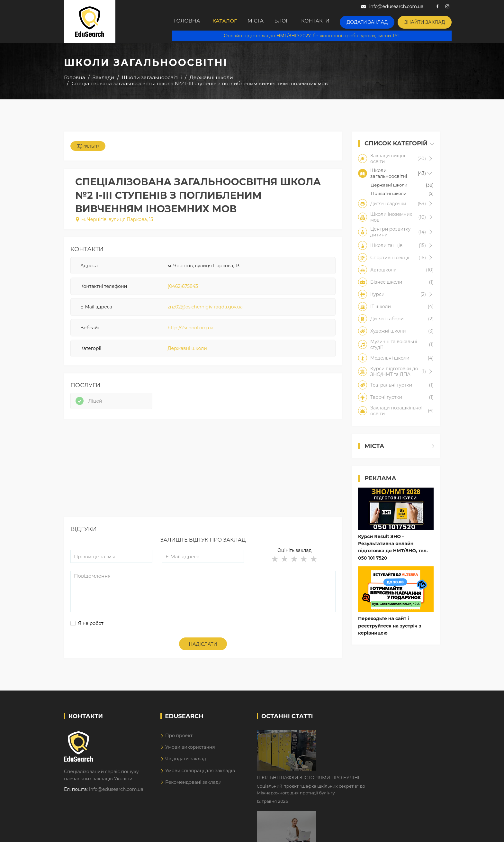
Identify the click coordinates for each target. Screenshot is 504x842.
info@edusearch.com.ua (116, 795)
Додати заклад (382, 21)
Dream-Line (427, 832)
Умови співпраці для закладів (200, 776)
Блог (296, 22)
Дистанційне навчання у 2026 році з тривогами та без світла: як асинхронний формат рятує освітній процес (369, 781)
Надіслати (203, 650)
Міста (265, 22)
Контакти (333, 22)
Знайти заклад (434, 21)
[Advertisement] (203, 478)
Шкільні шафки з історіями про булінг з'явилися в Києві (363, 741)
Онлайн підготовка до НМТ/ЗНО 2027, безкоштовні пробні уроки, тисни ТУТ (317, 35)
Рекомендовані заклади (194, 788)
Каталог (229, 22)
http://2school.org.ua (191, 331)
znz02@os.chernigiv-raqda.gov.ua (205, 310)
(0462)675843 (183, 289)
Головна (188, 22)
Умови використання (190, 753)
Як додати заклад (186, 765)
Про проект (179, 741)
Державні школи (187, 352)
